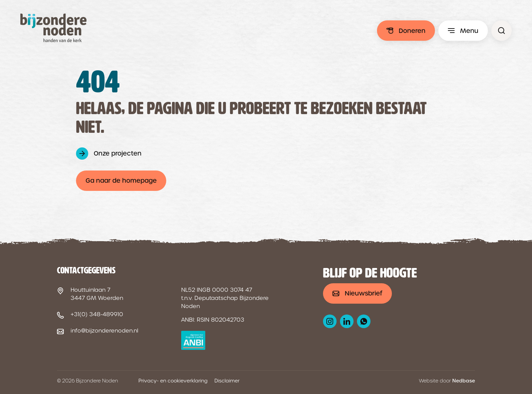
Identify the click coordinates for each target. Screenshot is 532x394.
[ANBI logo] (193, 340)
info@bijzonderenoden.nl (104, 331)
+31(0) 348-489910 (97, 314)
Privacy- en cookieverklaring (173, 381)
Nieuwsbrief (364, 293)
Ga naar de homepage (121, 181)
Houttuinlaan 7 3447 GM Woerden (97, 294)
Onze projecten (118, 153)
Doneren (412, 31)
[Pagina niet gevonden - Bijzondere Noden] (501, 31)
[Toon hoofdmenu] (463, 31)
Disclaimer (227, 381)
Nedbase (464, 381)
